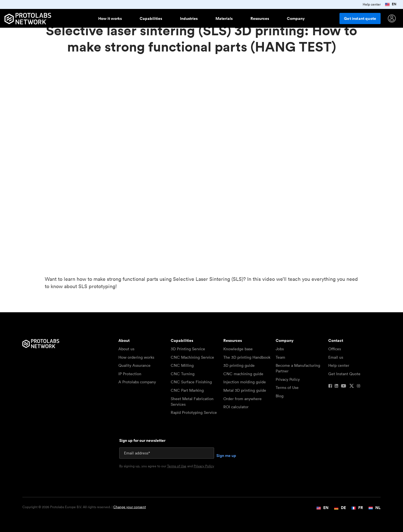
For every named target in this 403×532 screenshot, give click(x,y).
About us (126, 349)
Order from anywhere (242, 399)
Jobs (280, 349)
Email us (336, 357)
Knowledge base (238, 349)
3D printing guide (239, 365)
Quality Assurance (134, 365)
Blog (280, 396)
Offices (335, 349)
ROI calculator (236, 407)
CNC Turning (183, 374)
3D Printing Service (188, 349)
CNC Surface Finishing (191, 382)
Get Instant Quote (344, 374)
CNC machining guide (243, 374)
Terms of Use (287, 388)
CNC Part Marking (187, 390)
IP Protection (130, 374)
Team (280, 357)
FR (357, 508)
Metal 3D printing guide (245, 390)
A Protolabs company (137, 382)
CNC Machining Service (192, 357)
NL (375, 508)
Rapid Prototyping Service (194, 412)
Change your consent (130, 507)
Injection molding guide (245, 382)
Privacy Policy (288, 379)
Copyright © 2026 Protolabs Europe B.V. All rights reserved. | (84, 507)
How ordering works (136, 357)
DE (340, 508)
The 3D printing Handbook (247, 357)
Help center (339, 365)
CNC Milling (182, 365)
